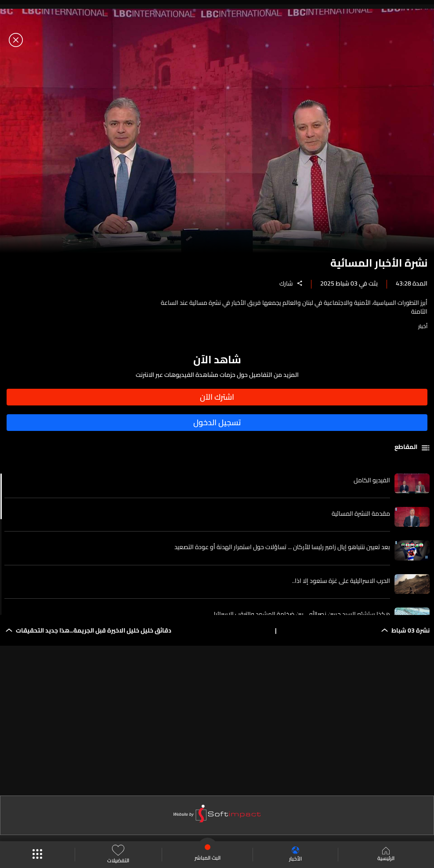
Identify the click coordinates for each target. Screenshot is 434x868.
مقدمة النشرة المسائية (361, 514)
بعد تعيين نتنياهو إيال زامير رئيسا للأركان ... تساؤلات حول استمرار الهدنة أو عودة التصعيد (282, 547)
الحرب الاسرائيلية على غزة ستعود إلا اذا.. (341, 581)
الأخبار (295, 855)
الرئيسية (386, 855)
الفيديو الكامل (372, 480)
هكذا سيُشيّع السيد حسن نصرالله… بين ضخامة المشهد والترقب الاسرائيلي (300, 614)
